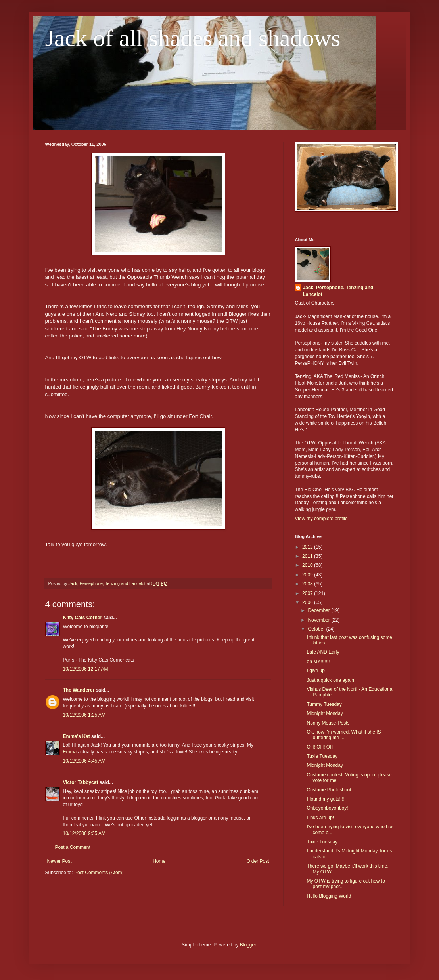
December (319, 610)
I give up (315, 671)
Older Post (258, 861)
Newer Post (59, 861)
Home (159, 861)
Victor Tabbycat (81, 782)
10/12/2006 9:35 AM (84, 833)
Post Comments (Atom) (99, 873)
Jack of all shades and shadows (193, 38)
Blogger (248, 945)
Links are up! (320, 818)
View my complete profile (321, 519)
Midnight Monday (325, 713)
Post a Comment (73, 847)
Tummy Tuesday (324, 704)
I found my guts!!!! (325, 799)
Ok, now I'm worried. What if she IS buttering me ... (344, 735)
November (319, 620)
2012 (308, 547)
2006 (308, 602)
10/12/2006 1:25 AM (84, 715)
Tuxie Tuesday (322, 756)
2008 (308, 584)
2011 (308, 556)
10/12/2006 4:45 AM (84, 761)
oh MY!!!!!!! (318, 662)
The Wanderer (79, 690)
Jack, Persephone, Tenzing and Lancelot (338, 291)
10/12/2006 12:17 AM (86, 669)
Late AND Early (323, 652)
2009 (308, 575)
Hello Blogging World (329, 896)
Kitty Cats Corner (83, 618)
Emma (70, 752)
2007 (308, 593)
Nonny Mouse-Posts (328, 723)
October (317, 629)
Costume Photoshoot (329, 790)
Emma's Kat (77, 736)
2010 (308, 565)
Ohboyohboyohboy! (327, 808)
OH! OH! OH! (321, 747)
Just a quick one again (330, 680)
